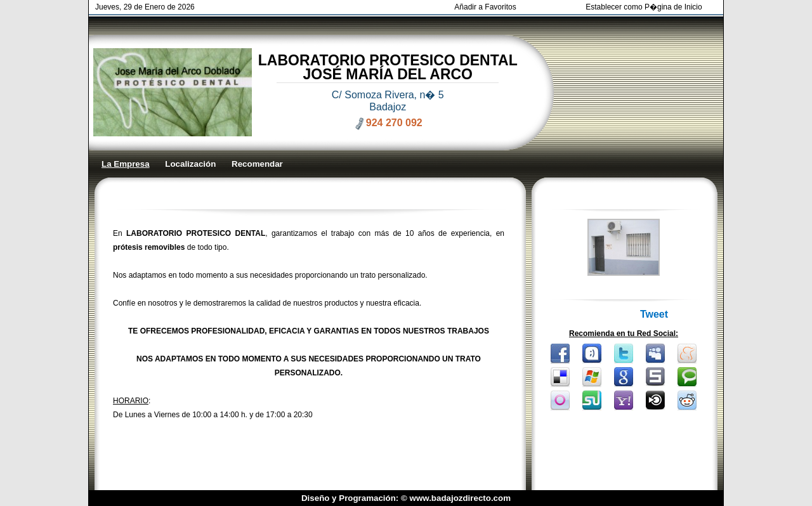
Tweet (654, 314)
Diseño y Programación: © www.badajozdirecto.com (406, 498)
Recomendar (257, 164)
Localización (190, 164)
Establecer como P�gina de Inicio (644, 7)
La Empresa (126, 164)
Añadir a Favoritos (485, 7)
